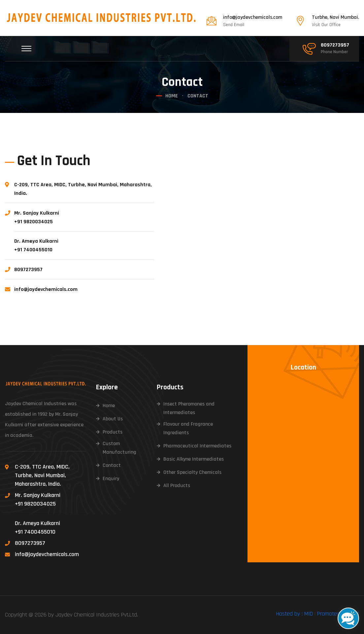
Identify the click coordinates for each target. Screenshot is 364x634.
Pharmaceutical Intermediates (197, 446)
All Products (177, 486)
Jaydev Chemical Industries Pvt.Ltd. (97, 615)
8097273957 (335, 45)
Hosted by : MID (295, 614)
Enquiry (111, 479)
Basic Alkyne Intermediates (194, 459)
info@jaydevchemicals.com (253, 18)
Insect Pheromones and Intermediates (189, 408)
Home (172, 96)
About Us (113, 419)
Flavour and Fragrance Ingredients (188, 428)
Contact (112, 465)
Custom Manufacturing (119, 448)
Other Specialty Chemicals (192, 472)
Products (113, 432)
